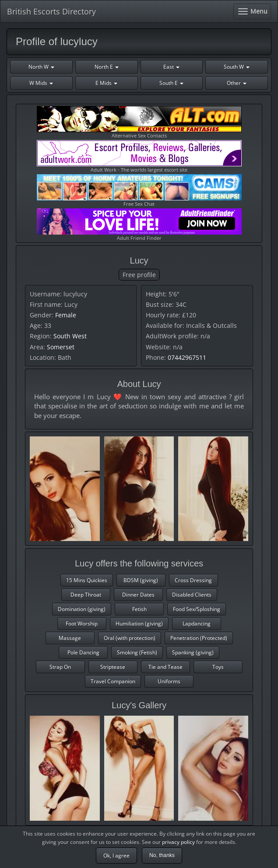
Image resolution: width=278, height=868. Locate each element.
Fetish (139, 609)
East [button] (171, 67)
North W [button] (41, 67)
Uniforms (169, 681)
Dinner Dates (138, 595)
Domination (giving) (82, 609)
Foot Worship (82, 624)
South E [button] (171, 83)
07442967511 (187, 357)
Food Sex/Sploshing (197, 609)
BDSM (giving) (141, 580)
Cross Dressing (193, 580)
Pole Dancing (83, 652)
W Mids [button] (41, 83)
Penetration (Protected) (199, 638)
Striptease (113, 667)
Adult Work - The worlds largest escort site (139, 156)
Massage (70, 638)
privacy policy (178, 842)
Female (66, 315)
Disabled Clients (192, 595)
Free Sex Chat (139, 191)
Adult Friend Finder (139, 225)
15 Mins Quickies (87, 580)
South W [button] (237, 67)
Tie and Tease (165, 667)
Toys (218, 667)
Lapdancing (197, 624)
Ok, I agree (116, 856)
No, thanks (162, 855)
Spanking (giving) (193, 652)
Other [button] (237, 83)
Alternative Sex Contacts (139, 122)
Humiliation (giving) (139, 624)
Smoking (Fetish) (137, 652)
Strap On (60, 667)
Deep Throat (86, 595)
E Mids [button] (106, 83)
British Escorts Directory (51, 11)
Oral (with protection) (130, 638)
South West (70, 336)
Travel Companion (113, 681)
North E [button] (107, 67)
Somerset (61, 347)
